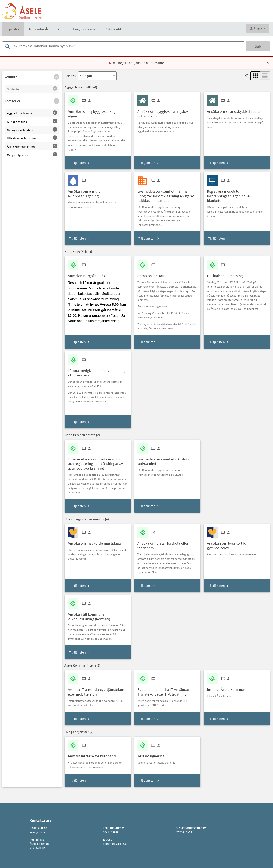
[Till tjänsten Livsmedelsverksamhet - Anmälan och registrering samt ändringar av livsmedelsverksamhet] (98, 462)
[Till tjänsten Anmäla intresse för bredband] (93, 754)
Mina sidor (39, 29)
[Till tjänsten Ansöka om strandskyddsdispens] (235, 110)
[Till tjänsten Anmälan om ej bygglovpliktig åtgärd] (98, 112)
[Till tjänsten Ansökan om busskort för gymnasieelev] (237, 544)
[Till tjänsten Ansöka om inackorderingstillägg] (96, 542)
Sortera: (70, 76)
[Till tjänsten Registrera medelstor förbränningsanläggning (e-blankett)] (237, 194)
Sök (258, 46)
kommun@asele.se (115, 844)
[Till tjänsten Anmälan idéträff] (152, 274)
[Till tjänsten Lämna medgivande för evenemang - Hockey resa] (98, 371)
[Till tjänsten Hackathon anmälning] (226, 274)
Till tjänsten (77, 163)
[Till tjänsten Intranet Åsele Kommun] (228, 688)
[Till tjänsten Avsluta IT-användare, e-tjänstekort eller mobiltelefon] (98, 690)
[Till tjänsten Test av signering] (152, 754)
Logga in (258, 28)
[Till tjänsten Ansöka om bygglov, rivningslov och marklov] (167, 112)
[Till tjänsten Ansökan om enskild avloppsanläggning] (98, 192)
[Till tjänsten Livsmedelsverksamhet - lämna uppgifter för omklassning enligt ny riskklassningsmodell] (167, 194)
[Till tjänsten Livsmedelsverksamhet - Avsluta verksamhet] (167, 460)
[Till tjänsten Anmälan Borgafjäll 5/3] (88, 274)
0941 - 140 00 (111, 832)
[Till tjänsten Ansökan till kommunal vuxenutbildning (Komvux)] (98, 615)
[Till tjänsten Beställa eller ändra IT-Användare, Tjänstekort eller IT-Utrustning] (167, 690)
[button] (57, 77)
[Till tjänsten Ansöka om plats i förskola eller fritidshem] (167, 544)
